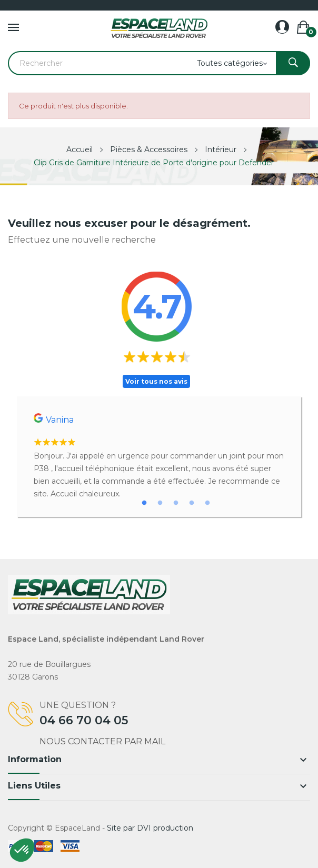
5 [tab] (207, 503)
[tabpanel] (159, 457)
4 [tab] (192, 503)
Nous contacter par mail (102, 741)
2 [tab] (160, 503)
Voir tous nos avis (156, 381)
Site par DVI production (150, 828)
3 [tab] (176, 503)
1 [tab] (144, 503)
